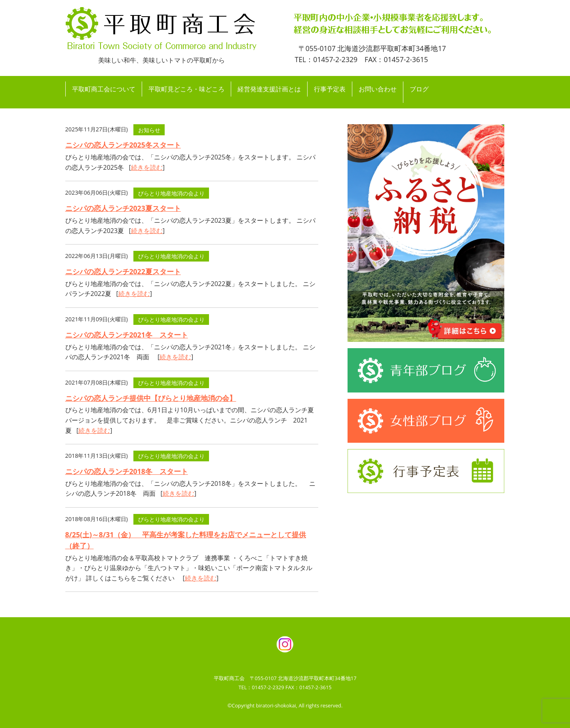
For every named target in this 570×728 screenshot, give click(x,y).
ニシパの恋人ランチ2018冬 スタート (127, 471)
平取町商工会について (104, 89)
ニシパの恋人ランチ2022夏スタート (123, 271)
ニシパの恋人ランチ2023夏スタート (123, 208)
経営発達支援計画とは (269, 89)
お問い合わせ (378, 89)
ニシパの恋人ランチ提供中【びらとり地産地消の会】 (151, 398)
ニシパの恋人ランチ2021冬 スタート (127, 335)
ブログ (419, 89)
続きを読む (147, 167)
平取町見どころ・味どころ (186, 89)
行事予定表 (330, 89)
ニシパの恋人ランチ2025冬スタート (123, 145)
